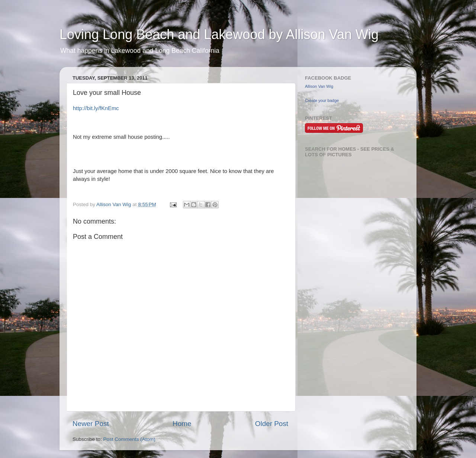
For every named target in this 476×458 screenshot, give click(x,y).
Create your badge (322, 100)
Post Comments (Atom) (129, 439)
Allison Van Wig (319, 86)
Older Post (272, 424)
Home (182, 424)
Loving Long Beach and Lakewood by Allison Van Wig (219, 34)
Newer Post (91, 424)
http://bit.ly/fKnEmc (96, 108)
